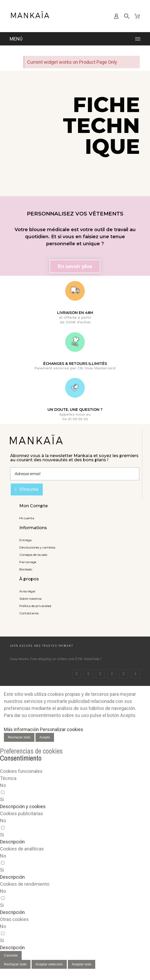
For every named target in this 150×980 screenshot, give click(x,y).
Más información (21, 729)
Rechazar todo (19, 737)
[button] (75, 266)
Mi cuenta (27, 518)
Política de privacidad (35, 606)
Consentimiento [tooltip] (21, 758)
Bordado (26, 569)
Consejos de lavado (33, 555)
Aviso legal (27, 591)
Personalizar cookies (62, 729)
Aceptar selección (49, 964)
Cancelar (11, 955)
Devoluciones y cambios (37, 547)
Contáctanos (29, 613)
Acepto (45, 737)
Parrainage (28, 562)
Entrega (25, 540)
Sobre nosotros (30, 599)
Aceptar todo (82, 964)
